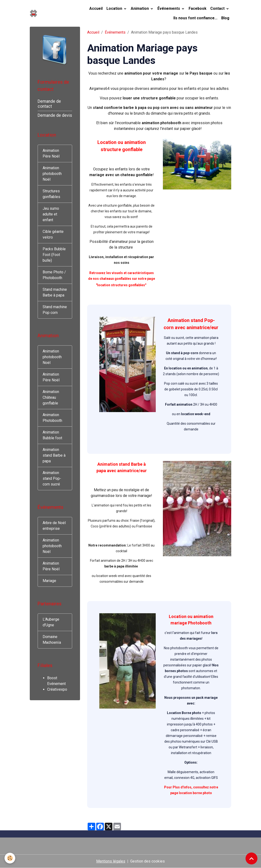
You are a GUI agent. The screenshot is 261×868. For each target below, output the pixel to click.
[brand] (34, 13)
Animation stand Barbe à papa (54, 455)
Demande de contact (49, 104)
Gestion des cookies (148, 861)
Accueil (96, 8)
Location (115, 8)
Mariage (49, 581)
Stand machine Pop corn (55, 310)
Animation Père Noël (51, 153)
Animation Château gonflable (51, 397)
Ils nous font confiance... (195, 18)
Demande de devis (55, 115)
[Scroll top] (251, 858)
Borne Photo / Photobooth (54, 275)
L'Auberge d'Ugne (51, 622)
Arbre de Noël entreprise (54, 526)
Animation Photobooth (52, 418)
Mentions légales (111, 861)
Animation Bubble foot (52, 435)
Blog (225, 18)
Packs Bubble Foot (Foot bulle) (54, 255)
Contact (218, 8)
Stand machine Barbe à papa (55, 292)
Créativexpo (57, 689)
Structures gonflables (51, 194)
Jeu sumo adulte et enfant (51, 214)
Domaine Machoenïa (52, 640)
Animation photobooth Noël (52, 174)
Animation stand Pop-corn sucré (52, 478)
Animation (140, 8)
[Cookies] (10, 858)
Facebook (198, 8)
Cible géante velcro (53, 234)
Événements (169, 8)
